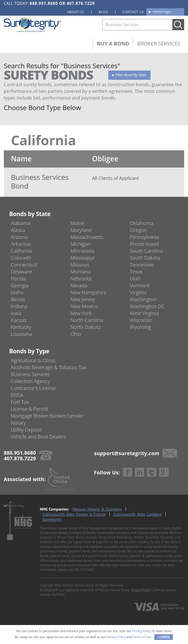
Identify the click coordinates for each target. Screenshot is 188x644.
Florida (18, 279)
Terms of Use (142, 637)
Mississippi (82, 258)
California (21, 251)
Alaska (18, 230)
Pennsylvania (144, 237)
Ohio (76, 334)
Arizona (19, 237)
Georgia (19, 285)
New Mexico (84, 306)
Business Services (30, 374)
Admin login (162, 12)
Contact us (133, 12)
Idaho (17, 292)
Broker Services (159, 43)
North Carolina (87, 320)
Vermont (140, 285)
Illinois (18, 299)
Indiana (19, 306)
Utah (135, 279)
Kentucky (21, 327)
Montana (80, 272)
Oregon (138, 230)
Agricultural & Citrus (33, 360)
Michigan (80, 244)
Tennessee (142, 265)
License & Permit (29, 409)
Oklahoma (141, 223)
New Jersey (83, 299)
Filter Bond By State (131, 75)
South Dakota (145, 258)
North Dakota (85, 327)
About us (76, 12)
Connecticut (24, 265)
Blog (103, 12)
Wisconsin (141, 320)
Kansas (19, 320)
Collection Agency (30, 381)
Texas (136, 272)
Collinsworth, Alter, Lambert (137, 514)
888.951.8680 (44, 3)
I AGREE (164, 637)
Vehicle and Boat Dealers (38, 437)
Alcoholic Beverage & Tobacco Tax (49, 367)
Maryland (81, 230)
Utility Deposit (26, 430)
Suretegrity (52, 519)
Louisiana (21, 334)
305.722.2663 (84, 570)
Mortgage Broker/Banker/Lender (47, 416)
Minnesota (82, 251)
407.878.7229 (81, 3)
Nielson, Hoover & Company (97, 509)
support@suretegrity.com (127, 453)
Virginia (138, 292)
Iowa (16, 313)
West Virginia (144, 313)
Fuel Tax (20, 402)
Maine (77, 223)
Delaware (21, 272)
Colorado (21, 258)
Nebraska (81, 279)
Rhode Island (144, 244)
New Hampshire (88, 292)
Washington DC (147, 306)
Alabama (21, 223)
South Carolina (146, 251)
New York (81, 313)
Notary (18, 423)
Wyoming (140, 327)
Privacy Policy (141, 590)
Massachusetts (87, 237)
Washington (143, 299)
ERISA (17, 395)
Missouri (80, 265)
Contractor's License (33, 388)
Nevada (79, 285)
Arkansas (21, 244)
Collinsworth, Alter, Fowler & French (74, 514)
